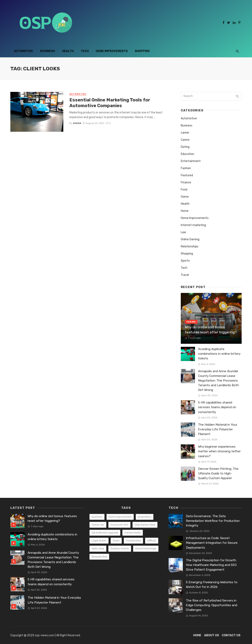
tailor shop (98, 548)
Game (185, 197)
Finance (186, 182)
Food (184, 190)
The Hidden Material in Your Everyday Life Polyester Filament (218, 429)
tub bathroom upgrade (105, 533)
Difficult (152, 541)
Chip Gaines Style (145, 525)
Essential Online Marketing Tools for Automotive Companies (110, 103)
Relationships (190, 246)
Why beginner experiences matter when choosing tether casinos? (219, 451)
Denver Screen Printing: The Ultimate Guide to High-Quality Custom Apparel (218, 473)
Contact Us (231, 635)
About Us (212, 635)
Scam (116, 541)
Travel (185, 275)
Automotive (24, 51)
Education (187, 154)
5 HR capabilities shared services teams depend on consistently (217, 407)
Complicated (133, 541)
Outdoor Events (120, 548)
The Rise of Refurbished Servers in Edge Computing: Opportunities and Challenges (212, 605)
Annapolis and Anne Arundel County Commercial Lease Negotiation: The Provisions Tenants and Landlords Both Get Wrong (218, 381)
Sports (185, 261)
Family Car (98, 525)
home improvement (120, 517)
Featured (187, 175)
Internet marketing (193, 225)
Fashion (186, 168)
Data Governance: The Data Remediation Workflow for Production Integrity (213, 521)
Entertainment (191, 161)
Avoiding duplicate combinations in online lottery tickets (219, 354)
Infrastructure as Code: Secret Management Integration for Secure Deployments (212, 543)
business (97, 517)
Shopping (142, 51)
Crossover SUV (119, 525)
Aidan (77, 123)
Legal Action (99, 541)
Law (183, 232)
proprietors (145, 517)
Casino (185, 140)
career (185, 133)
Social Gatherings (146, 548)
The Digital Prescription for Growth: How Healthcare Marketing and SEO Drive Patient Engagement (211, 565)
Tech (85, 51)
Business (48, 51)
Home (185, 211)
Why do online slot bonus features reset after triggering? (211, 330)
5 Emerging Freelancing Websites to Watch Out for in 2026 (212, 585)
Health (68, 51)
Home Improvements (112, 51)
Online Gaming (190, 239)
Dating (185, 147)
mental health (133, 533)
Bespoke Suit (99, 557)
